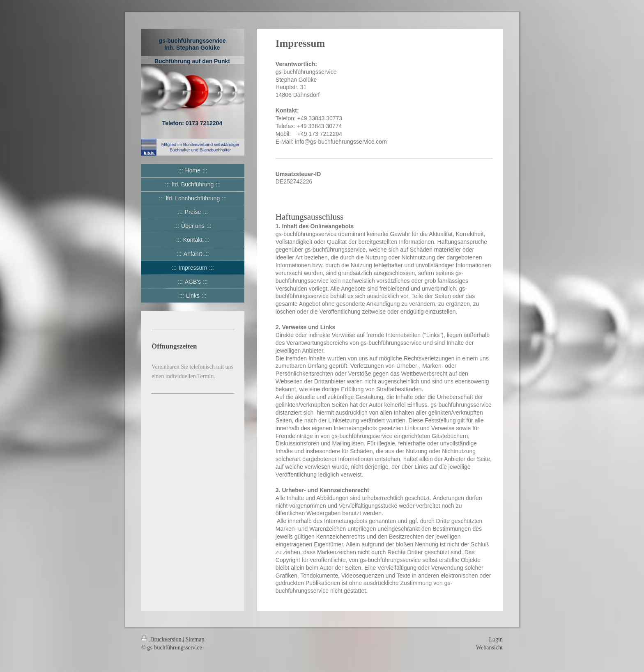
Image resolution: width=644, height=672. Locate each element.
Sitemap (195, 639)
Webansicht (489, 648)
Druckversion (162, 639)
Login (496, 639)
